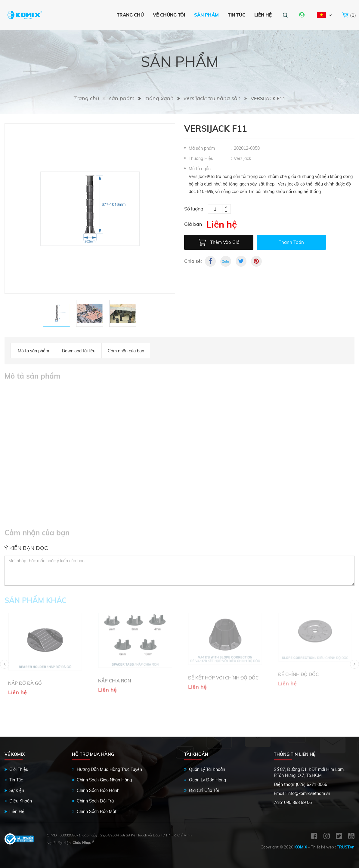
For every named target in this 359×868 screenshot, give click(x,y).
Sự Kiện (17, 790)
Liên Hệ (17, 811)
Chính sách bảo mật (97, 811)
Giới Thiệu (19, 769)
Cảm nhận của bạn (126, 351)
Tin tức (237, 15)
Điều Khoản (21, 801)
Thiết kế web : (323, 847)
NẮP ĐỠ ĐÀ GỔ (25, 666)
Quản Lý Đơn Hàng (207, 780)
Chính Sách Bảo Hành (98, 790)
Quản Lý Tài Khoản (207, 769)
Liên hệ (263, 15)
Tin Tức (16, 780)
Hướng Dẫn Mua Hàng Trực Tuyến (109, 769)
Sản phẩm (206, 15)
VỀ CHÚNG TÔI (169, 15)
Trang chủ (130, 15)
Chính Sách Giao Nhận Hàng (104, 780)
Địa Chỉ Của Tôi (204, 790)
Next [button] (354, 664)
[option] (90, 209)
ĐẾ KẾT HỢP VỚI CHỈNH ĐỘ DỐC (223, 660)
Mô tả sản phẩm (33, 351)
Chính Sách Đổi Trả (95, 801)
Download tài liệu (79, 351)
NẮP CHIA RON (115, 663)
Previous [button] (5, 664)
